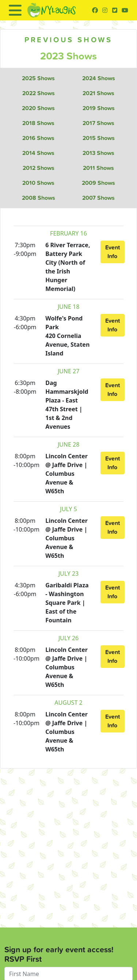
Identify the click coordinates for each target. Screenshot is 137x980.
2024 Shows (99, 78)
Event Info (113, 252)
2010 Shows (38, 183)
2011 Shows (98, 168)
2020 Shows (38, 108)
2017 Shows (98, 123)
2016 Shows (38, 138)
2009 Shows (98, 183)
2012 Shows (39, 168)
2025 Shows (38, 78)
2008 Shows (39, 198)
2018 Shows (38, 123)
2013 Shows (98, 153)
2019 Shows (99, 108)
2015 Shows (99, 138)
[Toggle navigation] (15, 10)
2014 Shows (38, 153)
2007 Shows (98, 198)
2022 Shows (39, 93)
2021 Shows (98, 93)
